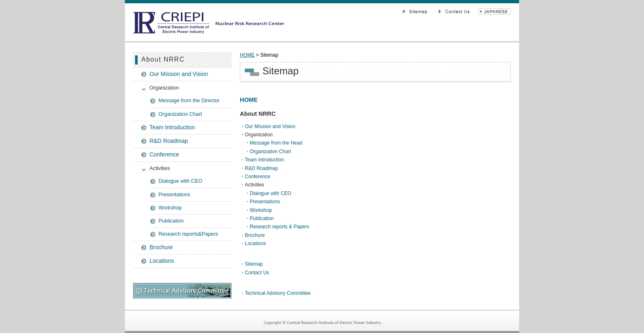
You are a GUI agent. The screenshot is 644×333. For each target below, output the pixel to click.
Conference (164, 154)
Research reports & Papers (279, 227)
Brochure (161, 247)
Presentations (174, 195)
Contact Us (257, 273)
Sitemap (254, 264)
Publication (171, 221)
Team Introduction (172, 127)
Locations (162, 261)
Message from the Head (276, 143)
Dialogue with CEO (180, 181)
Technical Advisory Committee (278, 293)
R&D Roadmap (169, 141)
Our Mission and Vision (179, 74)
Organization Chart (180, 114)
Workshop (170, 208)
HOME (247, 55)
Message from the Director (189, 101)
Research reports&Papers (188, 234)
